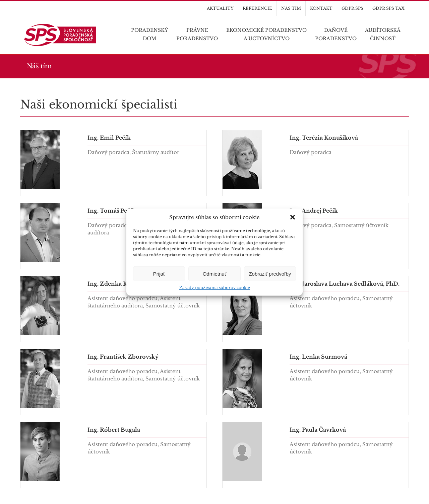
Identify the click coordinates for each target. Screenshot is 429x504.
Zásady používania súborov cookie (215, 287)
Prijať (159, 273)
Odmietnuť (215, 273)
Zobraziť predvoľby (270, 273)
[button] (293, 217)
